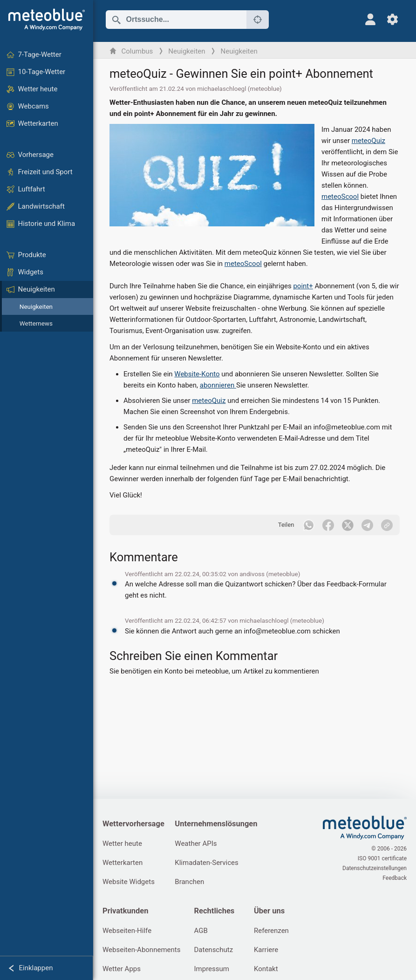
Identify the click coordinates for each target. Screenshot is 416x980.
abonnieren (218, 385)
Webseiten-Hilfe (127, 931)
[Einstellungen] (392, 19)
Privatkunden (125, 911)
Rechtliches (214, 911)
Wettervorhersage (133, 824)
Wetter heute (122, 844)
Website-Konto (197, 374)
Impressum (211, 969)
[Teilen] (387, 525)
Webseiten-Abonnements (141, 950)
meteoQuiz (368, 141)
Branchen (189, 882)
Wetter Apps (122, 969)
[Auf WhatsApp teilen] (308, 525)
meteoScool (340, 197)
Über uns (269, 911)
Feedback (395, 878)
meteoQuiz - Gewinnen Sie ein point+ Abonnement (241, 74)
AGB (201, 931)
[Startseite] (47, 20)
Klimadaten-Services (206, 863)
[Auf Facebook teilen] (328, 525)
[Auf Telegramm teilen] (367, 525)
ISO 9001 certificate (382, 858)
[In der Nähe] (258, 20)
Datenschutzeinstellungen (375, 868)
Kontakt (266, 969)
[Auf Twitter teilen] (348, 525)
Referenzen (271, 931)
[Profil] (370, 19)
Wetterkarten (123, 863)
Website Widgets (129, 882)
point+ (303, 286)
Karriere (266, 950)
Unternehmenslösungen (216, 824)
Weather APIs (196, 844)
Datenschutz (213, 950)
